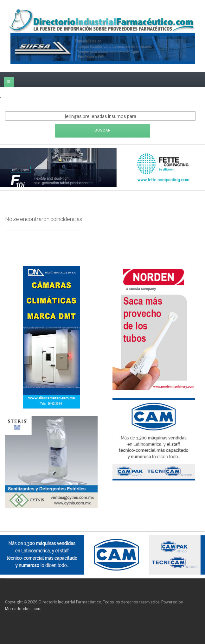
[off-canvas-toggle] (9, 82)
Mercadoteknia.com (23, 609)
